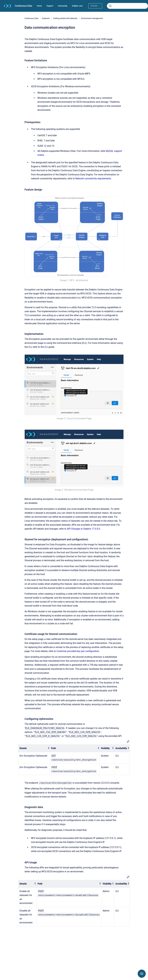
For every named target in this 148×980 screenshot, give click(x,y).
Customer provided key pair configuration (78, 651)
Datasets (46, 18)
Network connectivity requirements (93, 179)
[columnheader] (34, 748)
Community (63, 6)
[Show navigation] (142, 974)
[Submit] (110, 6)
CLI (46, 347)
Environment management (92, 18)
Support (50, 6)
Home (39, 6)
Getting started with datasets (65, 18)
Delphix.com (77, 6)
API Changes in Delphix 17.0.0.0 (83, 529)
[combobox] (127, 6)
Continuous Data (23, 6)
